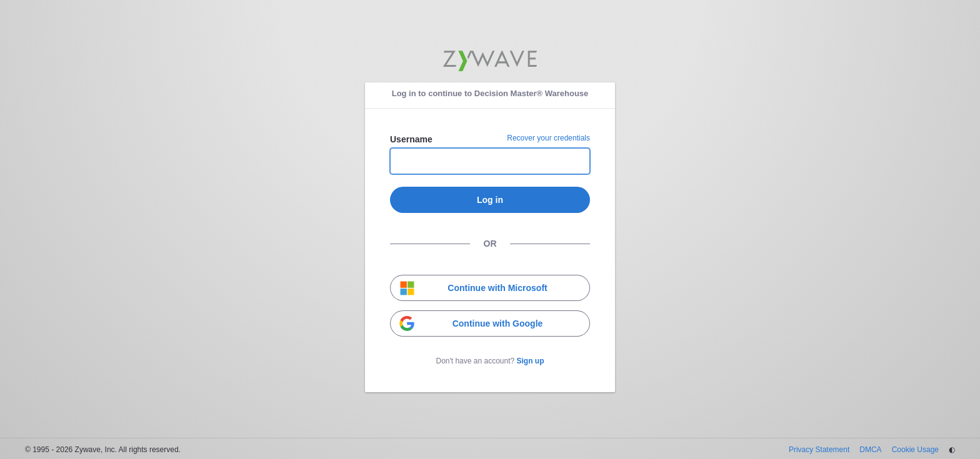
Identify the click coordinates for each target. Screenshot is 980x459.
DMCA (870, 450)
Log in (490, 200)
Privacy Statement (819, 450)
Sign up (531, 361)
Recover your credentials (548, 138)
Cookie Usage (915, 450)
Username (411, 139)
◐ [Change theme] (952, 450)
